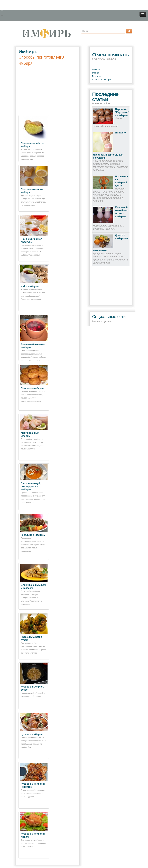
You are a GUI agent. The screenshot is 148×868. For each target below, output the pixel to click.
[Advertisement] (48, 90)
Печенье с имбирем (32, 388)
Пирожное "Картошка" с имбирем (122, 112)
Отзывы (96, 69)
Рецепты (97, 76)
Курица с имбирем (32, 734)
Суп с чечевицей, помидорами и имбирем (31, 486)
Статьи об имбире (101, 80)
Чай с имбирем (30, 286)
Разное (96, 73)
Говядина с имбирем (33, 535)
